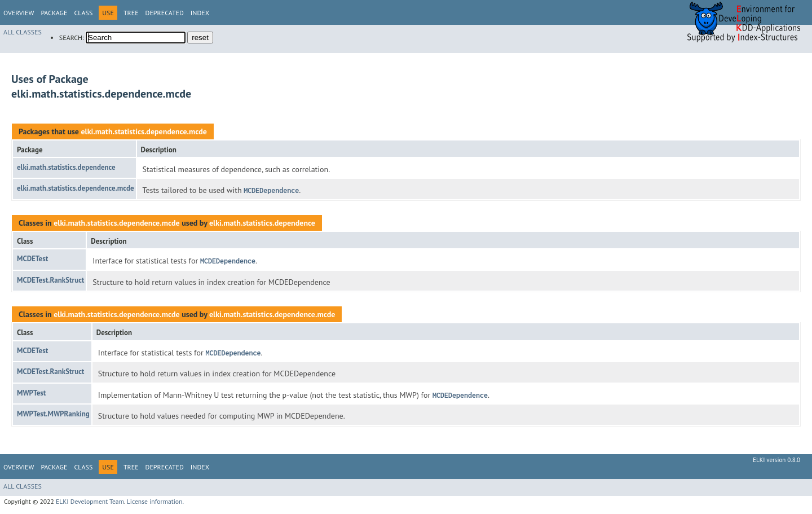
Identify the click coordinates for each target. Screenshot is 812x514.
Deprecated (165, 13)
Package (54, 13)
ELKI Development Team (90, 501)
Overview (19, 13)
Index (200, 13)
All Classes (23, 32)
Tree (131, 13)
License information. (155, 501)
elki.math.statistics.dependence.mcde (144, 131)
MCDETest (32, 259)
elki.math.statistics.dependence (66, 167)
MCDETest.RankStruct (50, 280)
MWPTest (31, 393)
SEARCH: (72, 38)
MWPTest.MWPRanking (53, 414)
